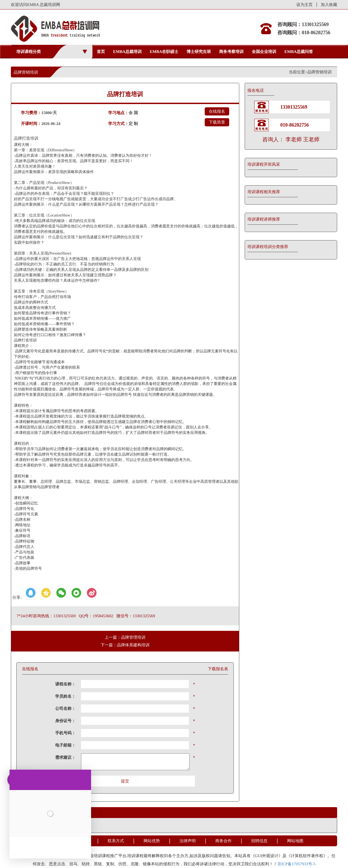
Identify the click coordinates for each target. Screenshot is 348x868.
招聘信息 (259, 841)
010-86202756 (295, 125)
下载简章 (217, 122)
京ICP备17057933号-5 (296, 864)
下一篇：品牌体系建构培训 (125, 645)
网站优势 (152, 841)
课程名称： (65, 684)
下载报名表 (218, 669)
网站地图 (295, 841)
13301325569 (294, 107)
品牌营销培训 (319, 72)
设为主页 (304, 5)
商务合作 (223, 841)
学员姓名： (65, 696)
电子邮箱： (65, 745)
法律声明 (188, 841)
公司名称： (65, 709)
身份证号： (65, 721)
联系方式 (116, 841)
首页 (101, 52)
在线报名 (217, 111)
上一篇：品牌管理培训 (125, 637)
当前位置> (298, 72)
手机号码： (65, 733)
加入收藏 (329, 5)
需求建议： (65, 757)
